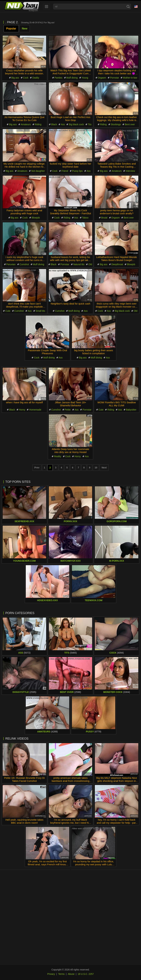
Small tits (40, 311)
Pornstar (114, 78)
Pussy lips (77, 171)
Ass (63, 124)
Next (104, 468)
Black (54, 124)
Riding (38, 124)
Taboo (85, 218)
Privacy (51, 974)
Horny (22, 410)
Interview (130, 171)
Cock (26, 78)
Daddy (36, 78)
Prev (37, 468)
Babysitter (131, 410)
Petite (68, 410)
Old (90, 264)
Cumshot (24, 264)
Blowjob (36, 218)
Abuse (71, 974)
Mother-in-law (130, 78)
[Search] (128, 7)
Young (85, 78)
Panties (58, 78)
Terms (61, 974)
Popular (11, 29)
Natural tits (79, 264)
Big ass (15, 78)
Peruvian (11, 264)
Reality (58, 456)
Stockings (116, 124)
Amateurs (26, 124)
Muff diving (72, 78)
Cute (8, 311)
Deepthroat (117, 264)
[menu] (46, 7)
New (25, 29)
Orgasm (102, 78)
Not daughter (38, 171)
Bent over (130, 124)
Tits (90, 124)
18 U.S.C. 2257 (86, 974)
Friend (65, 171)
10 (96, 468)
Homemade (35, 410)
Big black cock (76, 124)
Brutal (104, 218)
